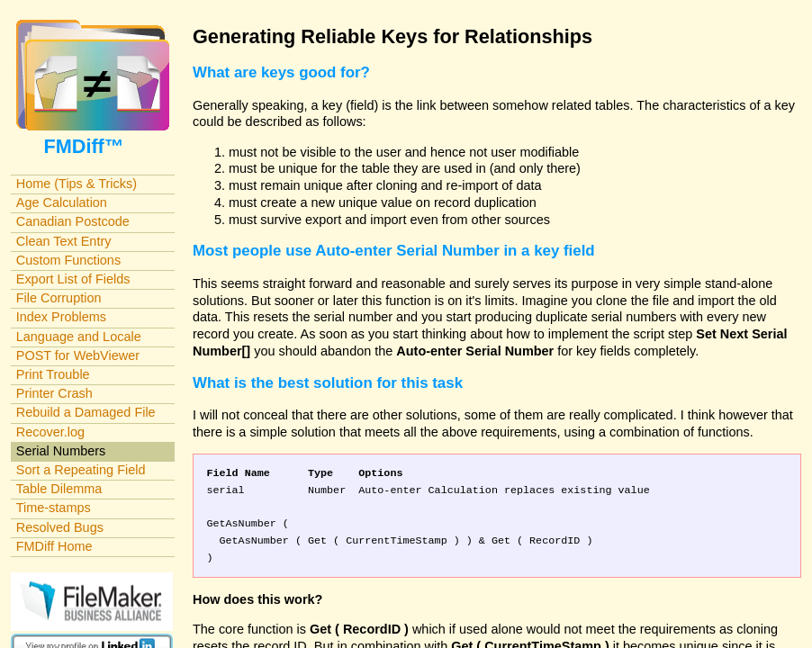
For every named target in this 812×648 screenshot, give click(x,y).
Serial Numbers (61, 451)
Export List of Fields (73, 279)
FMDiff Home (54, 546)
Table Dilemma (59, 489)
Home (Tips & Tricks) (77, 184)
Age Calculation (62, 202)
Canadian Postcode (73, 221)
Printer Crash (54, 393)
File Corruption (59, 298)
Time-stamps (54, 508)
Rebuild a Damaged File (86, 412)
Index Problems (61, 317)
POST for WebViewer (78, 355)
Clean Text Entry (64, 241)
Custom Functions (68, 260)
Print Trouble (53, 374)
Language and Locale (79, 337)
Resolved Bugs (60, 527)
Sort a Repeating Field (81, 470)
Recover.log (50, 432)
